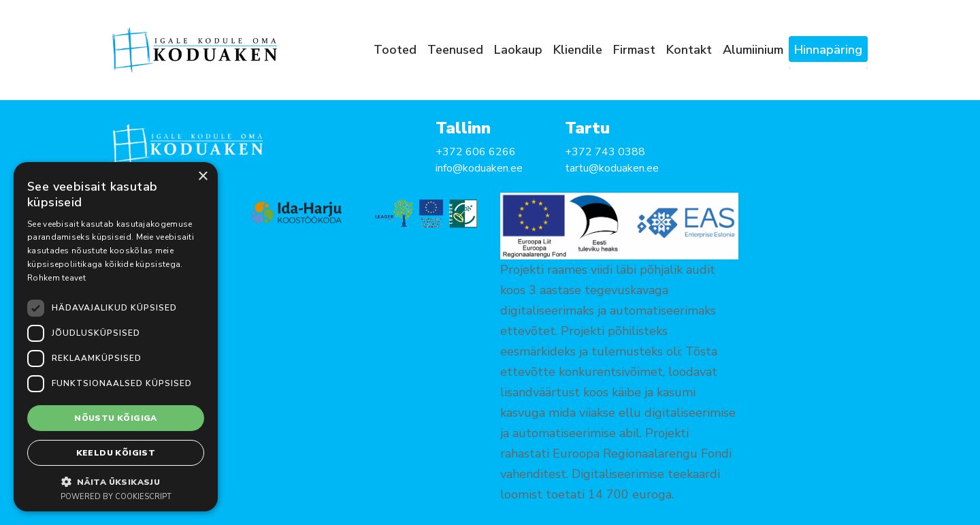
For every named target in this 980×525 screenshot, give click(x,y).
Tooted (395, 50)
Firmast (634, 50)
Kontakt (689, 50)
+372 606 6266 (476, 152)
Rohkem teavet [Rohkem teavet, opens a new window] (56, 278)
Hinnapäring (828, 50)
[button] (116, 481)
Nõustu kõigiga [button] (116, 418)
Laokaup (518, 50)
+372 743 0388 (605, 152)
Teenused (455, 50)
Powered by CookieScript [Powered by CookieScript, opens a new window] (116, 497)
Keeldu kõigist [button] (116, 453)
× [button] (202, 177)
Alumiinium (753, 50)
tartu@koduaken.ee (612, 168)
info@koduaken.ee (479, 168)
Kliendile (578, 50)
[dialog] (116, 337)
